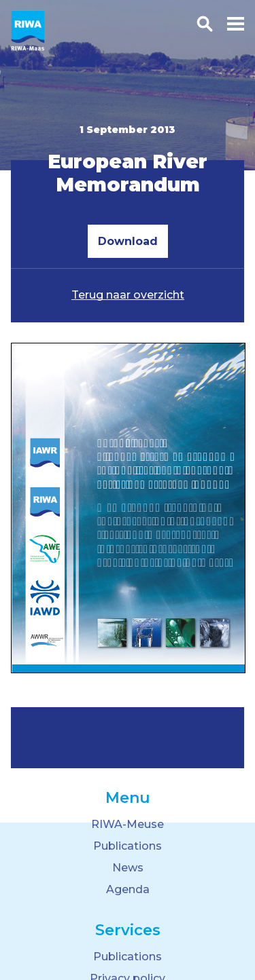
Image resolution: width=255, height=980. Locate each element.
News (128, 868)
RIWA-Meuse (128, 824)
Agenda (128, 889)
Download (128, 241)
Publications (128, 846)
